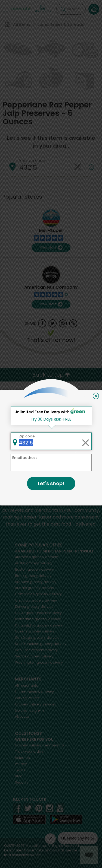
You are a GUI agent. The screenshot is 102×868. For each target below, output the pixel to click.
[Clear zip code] (85, 441)
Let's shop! (51, 483)
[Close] (96, 396)
